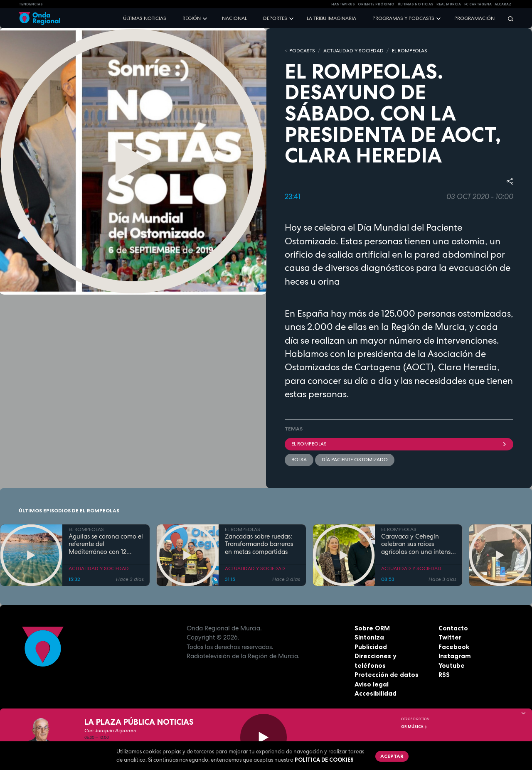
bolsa (299, 460)
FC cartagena (478, 4)
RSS (444, 675)
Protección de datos (387, 675)
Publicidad (371, 647)
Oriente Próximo (376, 4)
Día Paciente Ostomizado (355, 460)
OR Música (414, 727)
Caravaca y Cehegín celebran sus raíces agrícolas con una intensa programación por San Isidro (418, 544)
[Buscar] (508, 18)
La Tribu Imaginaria (331, 18)
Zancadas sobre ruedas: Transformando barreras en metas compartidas (259, 544)
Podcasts (302, 51)
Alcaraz (503, 4)
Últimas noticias (145, 18)
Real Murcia (449, 4)
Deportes (275, 18)
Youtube (452, 665)
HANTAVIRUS (343, 4)
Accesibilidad (376, 693)
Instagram (455, 656)
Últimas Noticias (416, 4)
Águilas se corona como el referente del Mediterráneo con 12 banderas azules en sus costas (106, 544)
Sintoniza (369, 637)
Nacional (234, 18)
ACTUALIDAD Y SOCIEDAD (353, 51)
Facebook (454, 647)
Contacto (453, 628)
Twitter (450, 637)
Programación (474, 18)
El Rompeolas (399, 444)
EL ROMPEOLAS (410, 51)
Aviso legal (372, 684)
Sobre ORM (372, 628)
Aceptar (392, 756)
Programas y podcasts (403, 18)
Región (192, 18)
